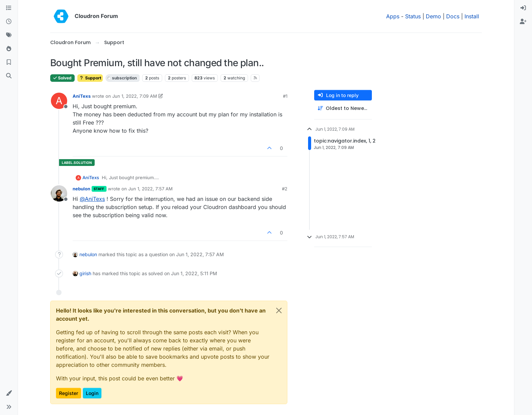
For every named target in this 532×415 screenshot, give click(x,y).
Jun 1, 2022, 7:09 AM (135, 96)
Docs (453, 16)
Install (472, 16)
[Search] (9, 76)
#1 (285, 96)
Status (413, 16)
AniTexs (82, 96)
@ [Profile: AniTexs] (92, 199)
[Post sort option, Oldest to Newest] (343, 108)
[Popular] (9, 49)
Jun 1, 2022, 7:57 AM (150, 189)
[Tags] (9, 35)
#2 (285, 189)
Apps (393, 16)
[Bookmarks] (9, 62)
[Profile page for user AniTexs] (59, 101)
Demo (433, 16)
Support (90, 78)
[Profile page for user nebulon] (59, 193)
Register (69, 393)
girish (85, 273)
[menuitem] (523, 8)
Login (92, 393)
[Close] (279, 310)
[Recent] (9, 22)
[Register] (523, 22)
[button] (9, 393)
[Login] (523, 8)
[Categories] (9, 8)
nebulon (81, 189)
